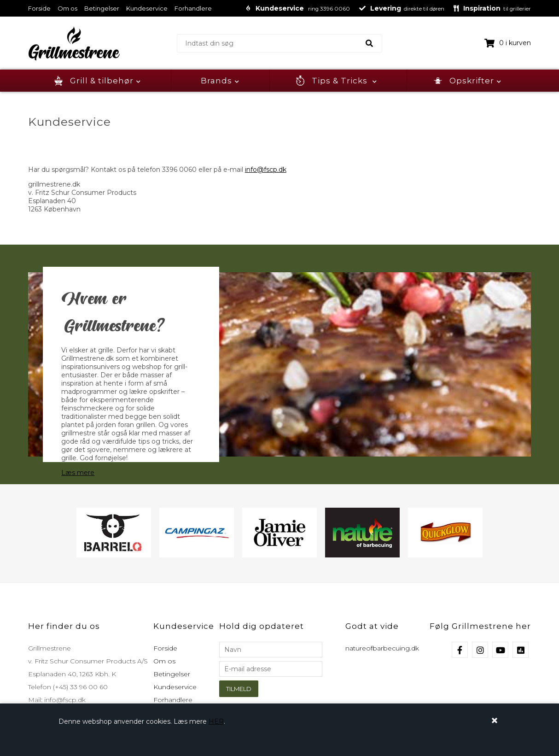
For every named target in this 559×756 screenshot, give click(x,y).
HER (216, 721)
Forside (39, 8)
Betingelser (102, 8)
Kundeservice (147, 8)
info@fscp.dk (266, 170)
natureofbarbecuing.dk (382, 648)
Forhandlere (193, 8)
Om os (67, 8)
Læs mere (78, 473)
